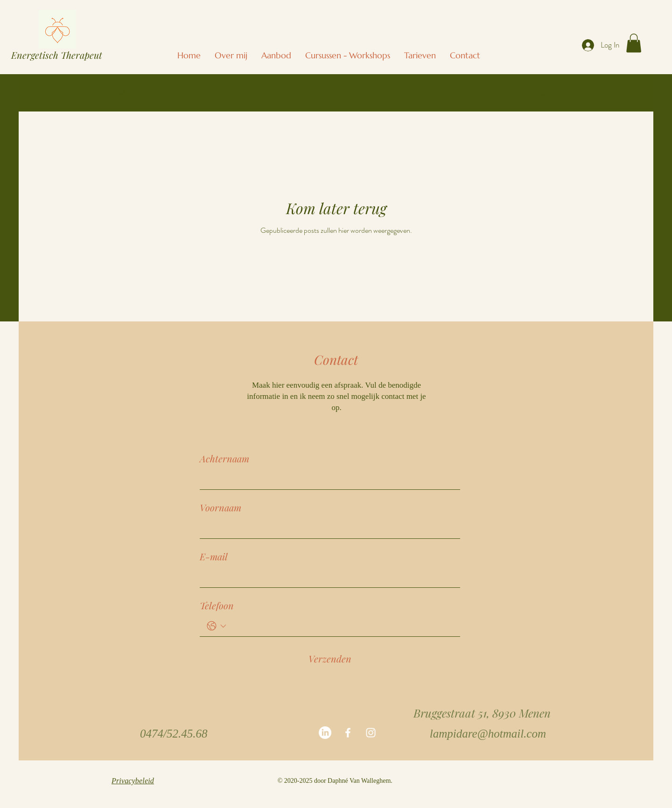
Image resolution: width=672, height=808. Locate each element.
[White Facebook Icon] (348, 733)
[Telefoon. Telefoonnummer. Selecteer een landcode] (217, 626)
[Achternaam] (327, 479)
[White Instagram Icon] (371, 733)
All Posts (130, 93)
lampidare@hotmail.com (488, 734)
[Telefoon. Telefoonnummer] (341, 626)
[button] (348, 56)
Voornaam (220, 507)
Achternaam (224, 458)
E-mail (214, 556)
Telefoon (217, 605)
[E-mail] (327, 577)
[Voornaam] (327, 528)
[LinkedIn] (325, 733)
